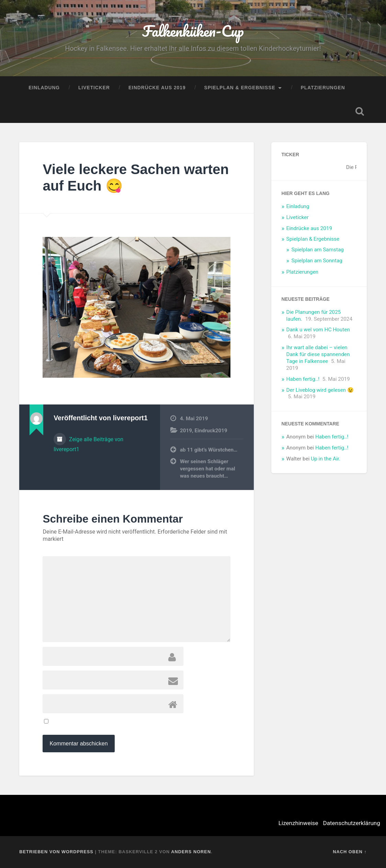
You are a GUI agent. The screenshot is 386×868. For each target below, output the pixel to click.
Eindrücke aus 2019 (157, 88)
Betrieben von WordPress (56, 852)
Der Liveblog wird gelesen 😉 (320, 390)
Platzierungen (323, 88)
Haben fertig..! (303, 379)
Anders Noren (191, 852)
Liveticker (94, 88)
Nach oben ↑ (350, 852)
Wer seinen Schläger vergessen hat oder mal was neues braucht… (208, 469)
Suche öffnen (360, 111)
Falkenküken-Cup (193, 31)
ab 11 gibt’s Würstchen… (209, 450)
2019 (186, 431)
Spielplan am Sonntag (317, 261)
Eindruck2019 (211, 431)
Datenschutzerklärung (352, 823)
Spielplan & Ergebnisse (240, 88)
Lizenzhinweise (298, 823)
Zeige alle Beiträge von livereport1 (88, 444)
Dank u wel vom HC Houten (318, 330)
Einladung (44, 88)
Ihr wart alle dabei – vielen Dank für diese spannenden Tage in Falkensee (318, 354)
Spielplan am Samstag (318, 250)
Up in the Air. (326, 459)
